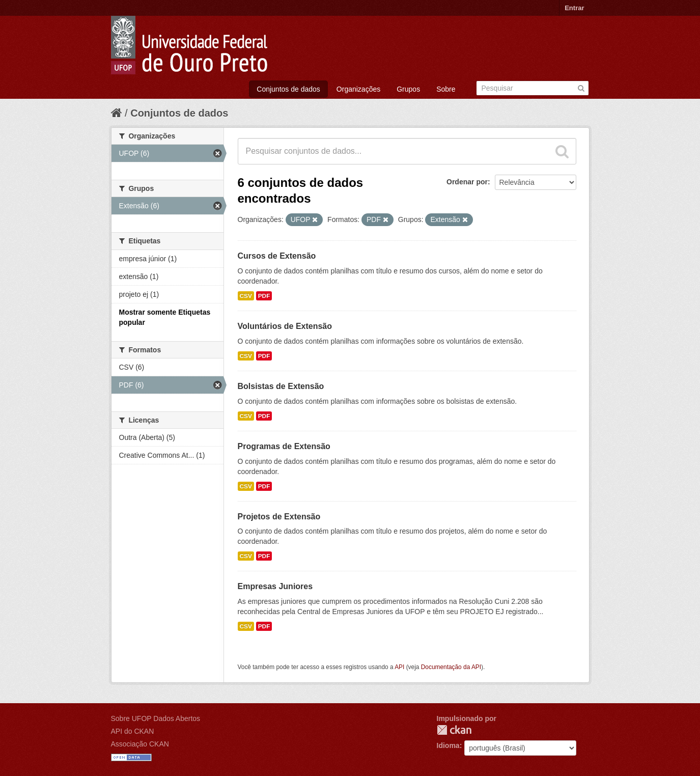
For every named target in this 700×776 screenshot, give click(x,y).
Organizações (358, 89)
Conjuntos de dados (288, 89)
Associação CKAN (140, 744)
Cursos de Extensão (277, 256)
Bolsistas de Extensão (281, 386)
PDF (264, 296)
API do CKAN (133, 731)
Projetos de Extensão (279, 517)
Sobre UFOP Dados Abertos (156, 718)
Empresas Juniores (275, 586)
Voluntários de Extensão (285, 326)
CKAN (454, 730)
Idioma (448, 745)
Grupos (408, 89)
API (399, 667)
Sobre (446, 89)
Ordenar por (467, 182)
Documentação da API (451, 667)
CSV (246, 296)
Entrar (574, 8)
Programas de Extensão (284, 446)
